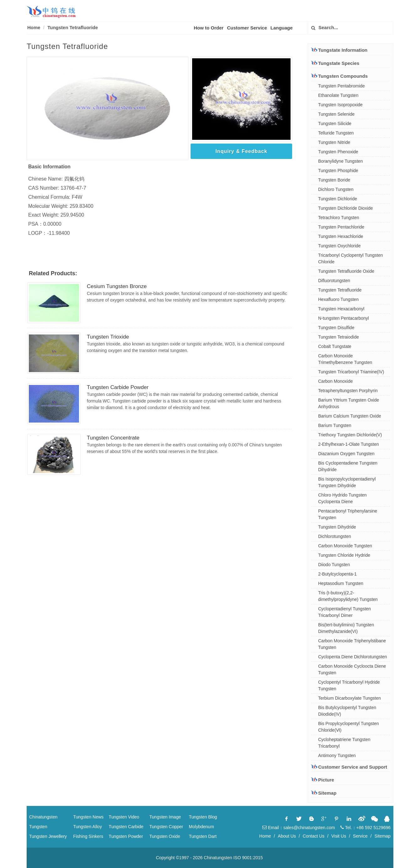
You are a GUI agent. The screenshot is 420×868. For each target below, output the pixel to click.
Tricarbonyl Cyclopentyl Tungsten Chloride (350, 258)
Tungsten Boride (334, 180)
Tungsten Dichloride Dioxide (346, 208)
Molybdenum (202, 827)
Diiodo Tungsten (334, 565)
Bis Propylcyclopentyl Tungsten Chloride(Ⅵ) (349, 727)
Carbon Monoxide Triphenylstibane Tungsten (352, 644)
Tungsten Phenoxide (338, 152)
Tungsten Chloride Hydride (344, 555)
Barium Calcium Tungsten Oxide (350, 416)
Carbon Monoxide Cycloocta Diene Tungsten (352, 669)
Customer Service (247, 28)
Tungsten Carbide (126, 827)
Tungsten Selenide (336, 114)
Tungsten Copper (166, 827)
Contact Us (314, 836)
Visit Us (339, 836)
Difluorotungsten (334, 281)
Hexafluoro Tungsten (338, 299)
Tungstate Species (335, 63)
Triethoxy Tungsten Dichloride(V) (350, 435)
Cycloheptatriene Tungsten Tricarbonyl (344, 743)
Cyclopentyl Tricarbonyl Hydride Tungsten (349, 685)
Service (360, 836)
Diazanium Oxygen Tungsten (346, 454)
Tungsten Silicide (335, 124)
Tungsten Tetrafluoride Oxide (346, 271)
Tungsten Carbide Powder (118, 387)
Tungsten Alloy (88, 827)
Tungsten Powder (126, 836)
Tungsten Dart (203, 836)
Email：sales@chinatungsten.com (299, 828)
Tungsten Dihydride (337, 527)
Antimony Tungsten (337, 755)
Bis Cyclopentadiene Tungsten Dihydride (348, 466)
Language (282, 28)
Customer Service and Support (349, 767)
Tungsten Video (124, 817)
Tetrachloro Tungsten (339, 218)
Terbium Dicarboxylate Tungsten (349, 698)
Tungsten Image (165, 817)
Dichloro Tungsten (336, 189)
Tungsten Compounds (339, 76)
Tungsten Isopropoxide (340, 105)
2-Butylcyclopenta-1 (337, 574)
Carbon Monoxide (336, 381)
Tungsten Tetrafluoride (340, 290)
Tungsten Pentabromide (341, 86)
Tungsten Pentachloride (341, 227)
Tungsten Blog (203, 817)
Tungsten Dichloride (338, 199)
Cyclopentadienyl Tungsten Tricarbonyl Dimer (344, 612)
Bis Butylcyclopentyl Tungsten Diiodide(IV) (347, 711)
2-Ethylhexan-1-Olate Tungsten (349, 444)
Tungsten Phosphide (338, 171)
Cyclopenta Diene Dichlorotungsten (352, 657)
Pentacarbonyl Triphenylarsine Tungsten (348, 514)
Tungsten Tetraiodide (339, 337)
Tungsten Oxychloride (339, 246)
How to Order (209, 28)
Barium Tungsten (335, 425)
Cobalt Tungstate (335, 346)
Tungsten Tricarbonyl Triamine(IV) (351, 372)
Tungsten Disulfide (336, 328)
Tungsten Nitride (334, 142)
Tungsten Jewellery (48, 836)
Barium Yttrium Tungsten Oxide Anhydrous (349, 403)
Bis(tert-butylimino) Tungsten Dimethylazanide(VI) (346, 628)
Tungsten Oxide (165, 836)
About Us (287, 836)
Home (34, 27)
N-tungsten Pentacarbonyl (344, 318)
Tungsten (38, 827)
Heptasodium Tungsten (341, 583)
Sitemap (324, 793)
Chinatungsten (43, 817)
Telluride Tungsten (336, 133)
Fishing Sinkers (88, 836)
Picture (323, 780)
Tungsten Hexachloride (341, 236)
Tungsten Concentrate (113, 438)
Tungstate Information (339, 50)
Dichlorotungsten (335, 536)
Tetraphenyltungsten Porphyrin (348, 391)
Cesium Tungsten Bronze (117, 286)
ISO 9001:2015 (248, 858)
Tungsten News (89, 817)
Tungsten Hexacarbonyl (341, 309)
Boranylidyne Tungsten (340, 161)
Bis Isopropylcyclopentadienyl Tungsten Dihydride (347, 482)
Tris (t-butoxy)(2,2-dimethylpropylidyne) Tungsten (348, 596)
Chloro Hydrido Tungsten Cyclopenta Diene (342, 498)
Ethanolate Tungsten (338, 95)
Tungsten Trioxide (108, 337)
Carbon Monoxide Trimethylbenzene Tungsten (345, 359)
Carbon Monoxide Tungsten (345, 546)
